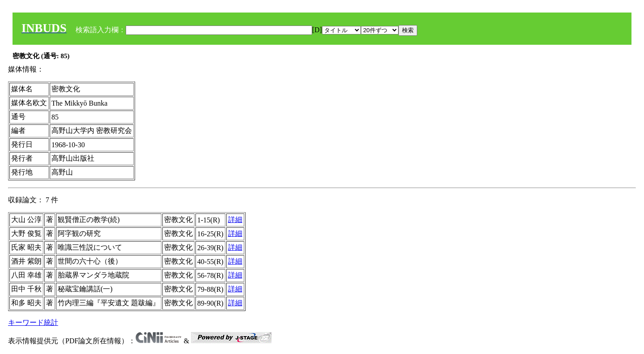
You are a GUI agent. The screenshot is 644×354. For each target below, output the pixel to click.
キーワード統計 (33, 322)
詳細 (235, 220)
